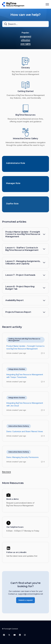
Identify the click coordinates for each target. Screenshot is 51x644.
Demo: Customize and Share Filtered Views (25, 432)
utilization (25, 40)
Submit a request (25, 601)
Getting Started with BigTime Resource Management (24, 341)
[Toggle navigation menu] (47, 4)
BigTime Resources (25, 115)
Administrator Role (16, 164)
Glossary (25, 68)
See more (6, 473)
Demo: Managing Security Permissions (22, 458)
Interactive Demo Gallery (25, 139)
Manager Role (13, 185)
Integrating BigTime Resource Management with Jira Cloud (25, 405)
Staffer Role (12, 206)
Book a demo (12, 499)
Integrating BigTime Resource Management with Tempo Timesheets (25, 377)
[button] (25, 234)
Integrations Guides (17, 370)
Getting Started (25, 91)
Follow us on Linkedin (16, 552)
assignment (26, 36)
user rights (26, 44)
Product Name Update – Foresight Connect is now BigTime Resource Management (25, 348)
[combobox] (25, 24)
